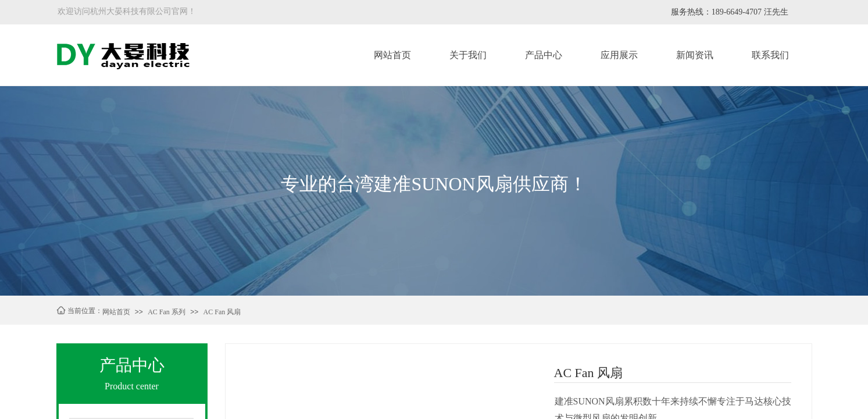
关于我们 (468, 55)
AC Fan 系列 (167, 312)
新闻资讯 (695, 55)
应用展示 (619, 55)
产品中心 (544, 55)
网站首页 (392, 55)
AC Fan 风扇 (222, 312)
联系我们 (770, 55)
